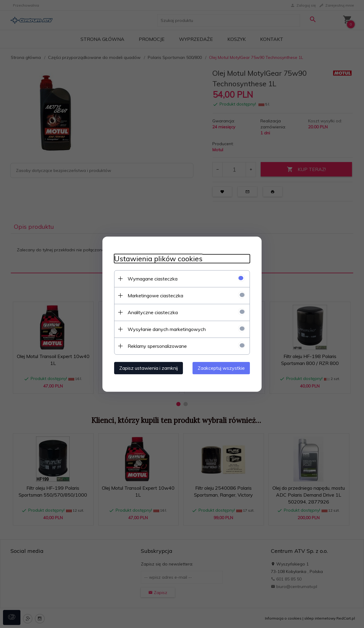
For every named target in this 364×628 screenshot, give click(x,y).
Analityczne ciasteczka (152, 312)
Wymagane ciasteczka (151, 278)
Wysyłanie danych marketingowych (165, 329)
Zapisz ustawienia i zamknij (147, 368)
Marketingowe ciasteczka (154, 295)
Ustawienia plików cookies (157, 258)
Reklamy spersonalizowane (156, 346)
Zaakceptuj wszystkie (222, 368)
